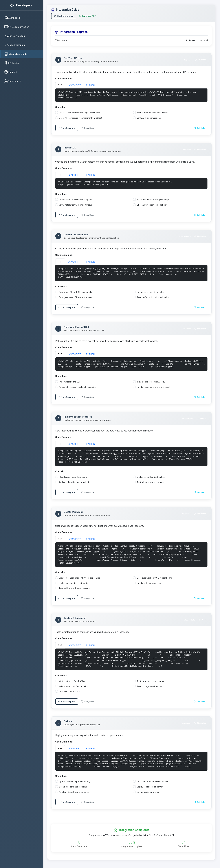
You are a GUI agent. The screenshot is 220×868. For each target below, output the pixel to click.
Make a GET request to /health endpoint (77, 387)
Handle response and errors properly (154, 387)
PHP (60, 85)
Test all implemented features (151, 484)
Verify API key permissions (149, 118)
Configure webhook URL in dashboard (154, 580)
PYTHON (90, 85)
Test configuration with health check (154, 297)
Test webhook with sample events (75, 590)
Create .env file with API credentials (75, 292)
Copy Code (88, 128)
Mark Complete (67, 128)
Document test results (69, 694)
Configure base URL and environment (76, 297)
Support (11, 72)
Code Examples (15, 45)
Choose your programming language (76, 200)
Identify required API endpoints (73, 479)
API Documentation (17, 27)
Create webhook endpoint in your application (80, 580)
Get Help (199, 128)
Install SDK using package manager (153, 200)
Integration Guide (16, 54)
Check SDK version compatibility (152, 205)
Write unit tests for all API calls (73, 683)
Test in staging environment (150, 688)
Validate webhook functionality (73, 688)
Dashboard (12, 18)
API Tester (12, 63)
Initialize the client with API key (151, 382)
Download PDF (87, 16)
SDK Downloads (15, 36)
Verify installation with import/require (76, 205)
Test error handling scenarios (150, 683)
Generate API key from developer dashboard (79, 113)
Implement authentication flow (151, 479)
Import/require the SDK (70, 382)
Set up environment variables (150, 292)
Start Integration (64, 16)
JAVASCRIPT (74, 85)
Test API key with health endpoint (152, 113)
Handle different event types (150, 585)
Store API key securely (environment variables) (80, 118)
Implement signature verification (74, 585)
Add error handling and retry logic (74, 484)
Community (13, 81)
